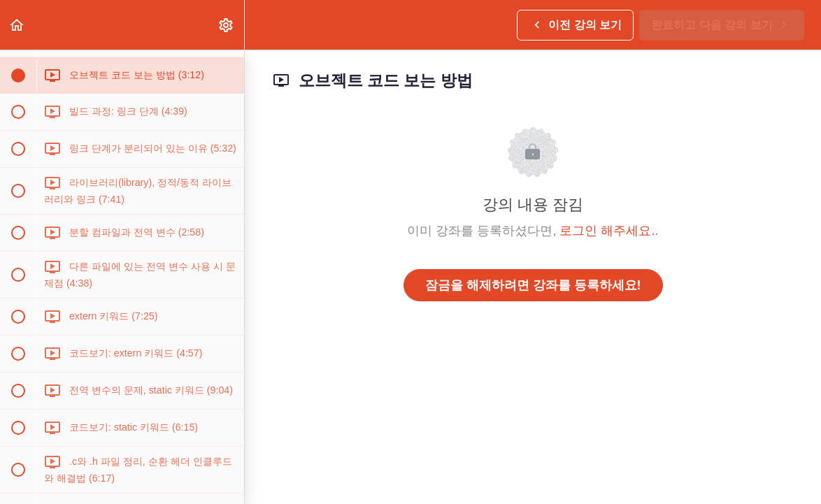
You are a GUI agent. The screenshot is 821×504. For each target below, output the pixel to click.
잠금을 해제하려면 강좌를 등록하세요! (533, 285)
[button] (17, 25)
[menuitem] (227, 25)
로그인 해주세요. (607, 231)
